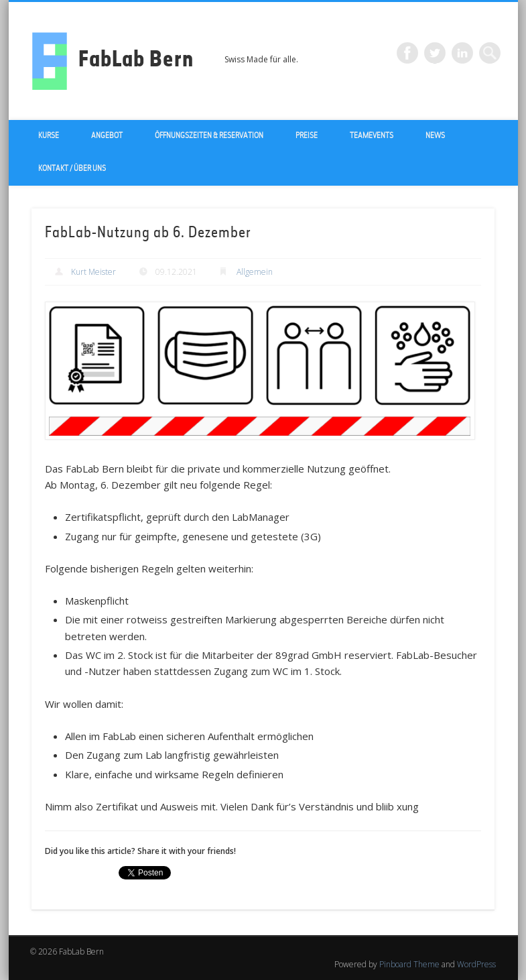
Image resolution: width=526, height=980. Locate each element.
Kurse (49, 136)
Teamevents (372, 136)
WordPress (476, 964)
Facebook (407, 53)
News (435, 136)
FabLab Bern (136, 61)
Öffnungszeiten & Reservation (209, 136)
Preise (307, 136)
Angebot (107, 136)
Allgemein (255, 272)
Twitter (435, 53)
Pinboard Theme (409, 964)
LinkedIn (462, 53)
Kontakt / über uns (72, 169)
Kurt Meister (93, 272)
